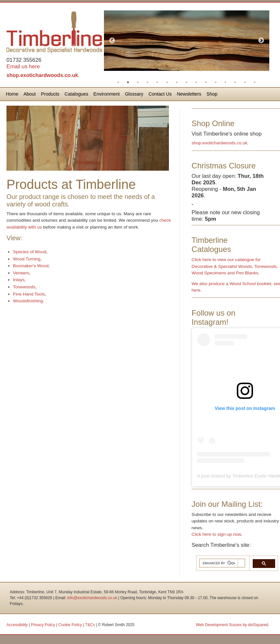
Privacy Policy (43, 625)
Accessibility (17, 625)
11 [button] (216, 82)
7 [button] (177, 82)
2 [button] (128, 82)
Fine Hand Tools (29, 294)
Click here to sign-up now (216, 534)
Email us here (23, 66)
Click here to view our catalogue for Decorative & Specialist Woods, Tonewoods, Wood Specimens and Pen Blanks (235, 266)
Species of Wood (30, 252)
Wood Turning (27, 259)
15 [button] (255, 82)
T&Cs (90, 625)
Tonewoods (24, 287)
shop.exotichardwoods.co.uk (42, 75)
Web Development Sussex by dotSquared (232, 625)
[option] (187, 41)
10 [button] (206, 82)
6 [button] (167, 82)
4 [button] (147, 82)
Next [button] (261, 41)
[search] (219, 563)
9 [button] (196, 82)
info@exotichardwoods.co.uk (92, 598)
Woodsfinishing (28, 301)
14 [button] (245, 82)
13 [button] (235, 82)
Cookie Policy (70, 625)
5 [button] (157, 82)
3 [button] (138, 82)
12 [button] (225, 82)
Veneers (21, 273)
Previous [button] (112, 41)
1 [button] (118, 82)
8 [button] (186, 82)
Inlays (19, 280)
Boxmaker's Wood (31, 266)
